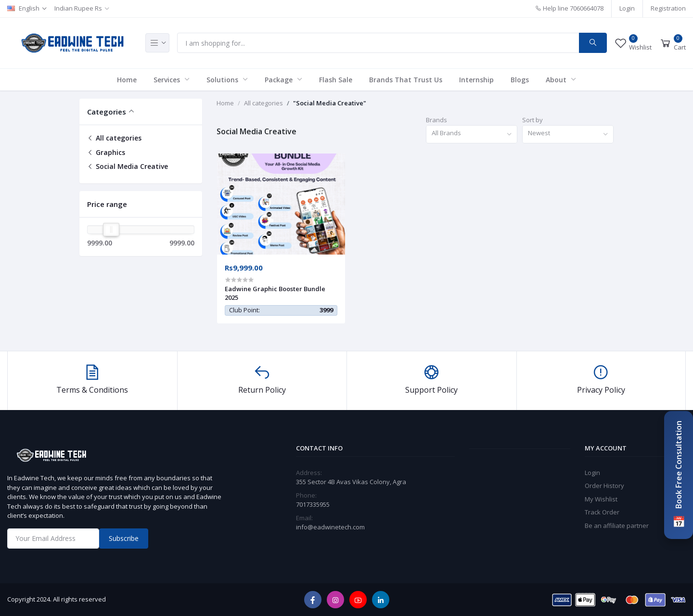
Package (280, 80)
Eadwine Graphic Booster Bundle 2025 (275, 293)
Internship (476, 80)
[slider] (111, 230)
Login (627, 8)
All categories (114, 138)
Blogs (520, 80)
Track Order (602, 512)
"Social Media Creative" (330, 103)
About (557, 80)
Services (168, 80)
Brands (436, 120)
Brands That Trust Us (406, 80)
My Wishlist (601, 499)
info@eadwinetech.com (330, 527)
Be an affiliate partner (617, 526)
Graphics (106, 152)
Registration (668, 8)
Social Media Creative (128, 166)
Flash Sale (336, 80)
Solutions (223, 80)
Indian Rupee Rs (78, 8)
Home (127, 80)
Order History (604, 486)
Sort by (533, 120)
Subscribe (124, 538)
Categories (107, 112)
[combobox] (472, 135)
